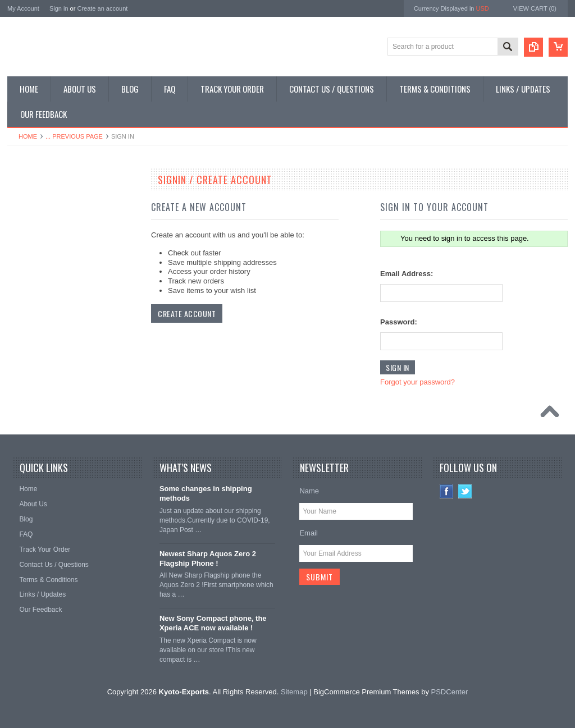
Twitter (465, 491)
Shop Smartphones (42, 201)
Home (28, 136)
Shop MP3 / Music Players (53, 296)
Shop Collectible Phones (50, 334)
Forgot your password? (417, 382)
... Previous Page (74, 136)
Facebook (447, 491)
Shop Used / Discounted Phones (62, 315)
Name (309, 491)
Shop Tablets (33, 277)
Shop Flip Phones (40, 220)
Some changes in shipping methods (206, 493)
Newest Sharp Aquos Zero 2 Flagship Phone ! (208, 558)
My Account (23, 8)
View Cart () (535, 8)
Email (309, 533)
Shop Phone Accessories (51, 258)
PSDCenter (450, 692)
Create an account (102, 8)
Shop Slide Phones (42, 239)
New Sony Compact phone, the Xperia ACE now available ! (213, 623)
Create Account (187, 313)
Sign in (59, 8)
